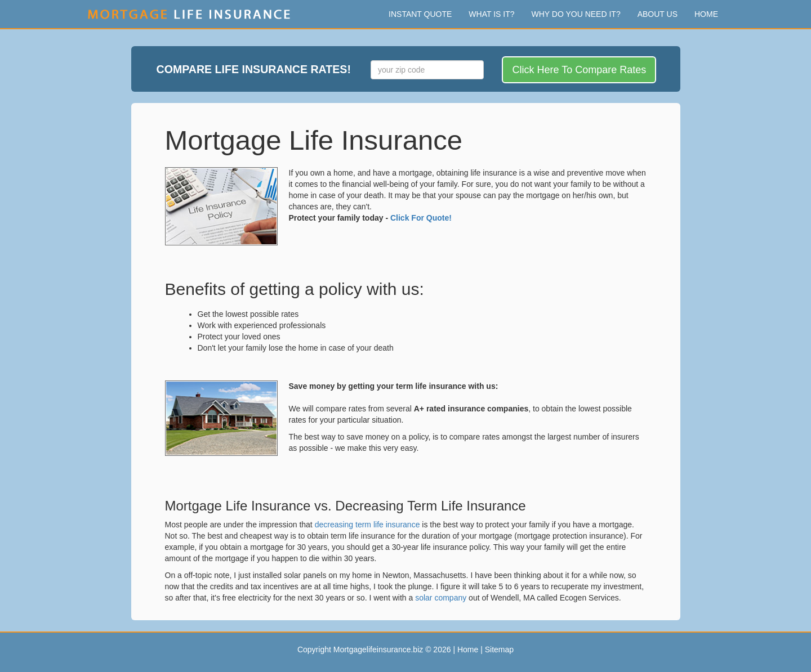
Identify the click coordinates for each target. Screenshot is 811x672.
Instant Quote (420, 14)
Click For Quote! (421, 218)
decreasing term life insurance (367, 525)
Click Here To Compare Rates (579, 70)
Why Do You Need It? (576, 14)
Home (706, 14)
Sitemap (499, 649)
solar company (441, 598)
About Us (658, 14)
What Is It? (491, 14)
